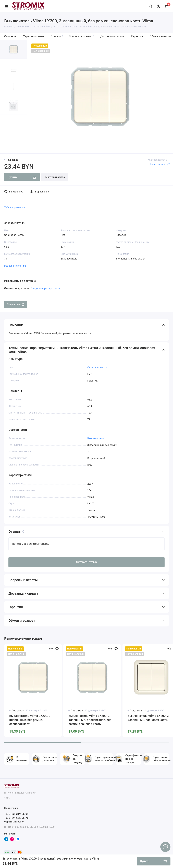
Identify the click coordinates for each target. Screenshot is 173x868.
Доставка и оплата (112, 36)
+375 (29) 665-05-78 (16, 818)
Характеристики (33, 36)
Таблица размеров (15, 207)
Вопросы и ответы (82, 36)
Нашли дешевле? (159, 164)
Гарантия (137, 36)
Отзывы (57, 36)
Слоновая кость (97, 367)
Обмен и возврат (160, 36)
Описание (10, 36)
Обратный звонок (14, 822)
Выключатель (96, 438)
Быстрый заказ (55, 177)
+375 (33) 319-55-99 (16, 814)
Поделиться (16, 304)
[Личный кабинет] (159, 6)
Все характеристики (15, 266)
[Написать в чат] (165, 847)
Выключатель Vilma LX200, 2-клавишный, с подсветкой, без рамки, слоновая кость (90, 720)
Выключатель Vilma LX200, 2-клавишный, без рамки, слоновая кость (30, 720)
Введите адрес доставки (46, 288)
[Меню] (6, 6)
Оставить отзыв (86, 562)
